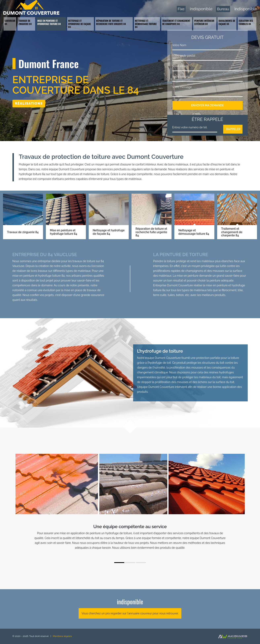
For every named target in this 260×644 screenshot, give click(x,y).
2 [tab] (130, 563)
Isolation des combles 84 (246, 22)
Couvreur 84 (10, 22)
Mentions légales (62, 636)
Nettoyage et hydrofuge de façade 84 (79, 24)
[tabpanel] (130, 539)
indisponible (201, 9)
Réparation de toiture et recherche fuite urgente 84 (111, 22)
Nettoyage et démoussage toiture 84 (146, 24)
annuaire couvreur (140, 613)
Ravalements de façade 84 (227, 22)
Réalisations (29, 103)
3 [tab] (141, 563)
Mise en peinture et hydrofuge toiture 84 (49, 22)
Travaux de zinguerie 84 (25, 22)
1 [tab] (119, 563)
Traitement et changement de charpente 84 (176, 22)
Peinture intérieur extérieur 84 (204, 22)
